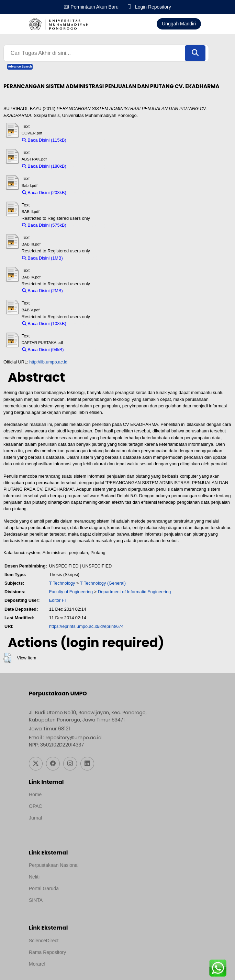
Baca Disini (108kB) (44, 324)
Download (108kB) (87, 324)
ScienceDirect (44, 941)
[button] (7, 658)
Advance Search (20, 67)
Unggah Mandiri (179, 24)
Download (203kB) (87, 193)
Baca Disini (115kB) (44, 140)
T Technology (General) (103, 583)
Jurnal (35, 818)
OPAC (36, 806)
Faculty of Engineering (71, 592)
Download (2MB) (82, 291)
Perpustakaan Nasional (54, 865)
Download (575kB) (87, 225)
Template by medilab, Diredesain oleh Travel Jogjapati (86, 827)
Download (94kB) (84, 350)
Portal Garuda (44, 889)
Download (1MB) (82, 258)
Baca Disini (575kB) (44, 225)
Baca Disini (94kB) (43, 350)
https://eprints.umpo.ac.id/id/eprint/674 (86, 626)
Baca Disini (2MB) (42, 291)
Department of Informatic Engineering (135, 592)
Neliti (34, 877)
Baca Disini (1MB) (42, 258)
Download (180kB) (87, 166)
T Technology (62, 583)
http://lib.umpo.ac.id (48, 362)
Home (35, 795)
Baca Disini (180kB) (44, 166)
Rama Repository (47, 952)
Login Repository (153, 7)
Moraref (37, 964)
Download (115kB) (87, 140)
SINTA (36, 900)
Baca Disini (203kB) (44, 193)
